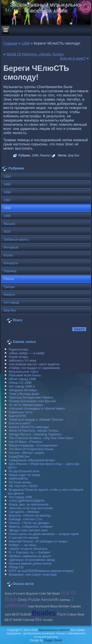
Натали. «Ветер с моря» (26, 453)
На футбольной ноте (24, 471)
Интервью (11, 247)
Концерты (11, 263)
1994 (7, 176)
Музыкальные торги (23, 372)
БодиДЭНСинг (19, 456)
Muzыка (9, 224)
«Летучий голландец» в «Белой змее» (37, 408)
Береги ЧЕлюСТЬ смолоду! (29, 427)
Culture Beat (76, 614)
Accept (48, 620)
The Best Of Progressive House (31, 449)
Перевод (10, 271)
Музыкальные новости (54, 630)
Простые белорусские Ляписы (31, 397)
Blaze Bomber (60, 606)
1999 (7, 216)
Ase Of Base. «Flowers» (26, 442)
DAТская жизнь (20, 482)
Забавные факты (16, 239)
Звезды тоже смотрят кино (28, 530)
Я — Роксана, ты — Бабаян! (29, 552)
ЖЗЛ (7, 232)
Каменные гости (20, 412)
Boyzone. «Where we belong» (30, 515)
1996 (7, 192)
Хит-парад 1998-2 (22, 386)
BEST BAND (13, 620)
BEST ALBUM (21, 614)
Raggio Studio (53, 640)
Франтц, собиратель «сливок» (31, 527)
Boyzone (32, 594)
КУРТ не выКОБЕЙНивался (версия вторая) (41, 571)
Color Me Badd (49, 594)
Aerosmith (50, 599)
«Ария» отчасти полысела (28, 549)
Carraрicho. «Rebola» (24, 512)
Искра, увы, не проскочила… (30, 504)
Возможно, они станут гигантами (33, 575)
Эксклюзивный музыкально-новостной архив (46, 8)
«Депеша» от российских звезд (32, 560)
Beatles (44, 613)
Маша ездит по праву (24, 475)
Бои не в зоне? (73, 58)
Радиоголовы (18, 349)
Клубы (8, 255)
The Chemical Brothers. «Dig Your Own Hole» (41, 438)
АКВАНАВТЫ (18, 479)
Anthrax (65, 600)
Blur (39, 619)
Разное (45, 155)
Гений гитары (18, 357)
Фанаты (9, 295)
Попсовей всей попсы (25, 375)
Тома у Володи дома (24, 394)
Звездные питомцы (23, 390)
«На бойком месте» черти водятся (34, 364)
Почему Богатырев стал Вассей (32, 401)
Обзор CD (16, 567)
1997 (7, 200)
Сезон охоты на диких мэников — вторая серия (44, 534)
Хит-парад (11, 302)
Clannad (29, 620)
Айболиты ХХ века (22, 360)
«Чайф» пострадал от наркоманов (34, 368)
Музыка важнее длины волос (30, 563)
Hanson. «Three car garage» (29, 523)
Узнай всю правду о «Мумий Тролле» (36, 420)
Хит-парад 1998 (20, 497)
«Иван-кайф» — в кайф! (26, 353)
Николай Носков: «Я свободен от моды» (38, 541)
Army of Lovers (15, 594)
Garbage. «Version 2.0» (25, 519)
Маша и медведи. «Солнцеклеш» (33, 445)
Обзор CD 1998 (20, 383)
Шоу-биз (74, 155)
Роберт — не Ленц (22, 545)
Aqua (62, 614)
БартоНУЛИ (17, 416)
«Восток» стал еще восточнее (31, 508)
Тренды (9, 287)
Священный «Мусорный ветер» (32, 460)
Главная (10, 43)
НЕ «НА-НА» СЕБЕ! (23, 486)
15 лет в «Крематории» (26, 405)
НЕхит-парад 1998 (22, 379)
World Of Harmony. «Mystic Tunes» (35, 54)
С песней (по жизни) (24, 538)
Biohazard (42, 606)
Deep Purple (29, 599)
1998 (26, 43)
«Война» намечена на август (30, 556)
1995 (7, 184)
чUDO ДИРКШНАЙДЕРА (27, 501)
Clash (31, 606)
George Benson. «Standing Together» (35, 434)
